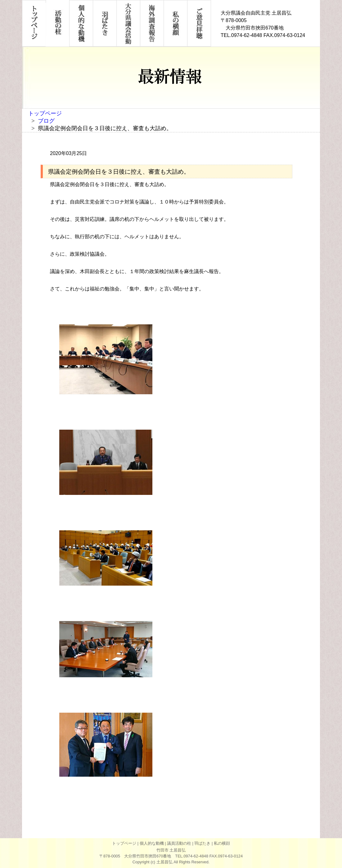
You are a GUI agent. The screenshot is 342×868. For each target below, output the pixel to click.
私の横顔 (222, 843)
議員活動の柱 (179, 843)
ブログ (46, 121)
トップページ (45, 113)
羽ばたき (202, 843)
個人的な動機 (152, 843)
